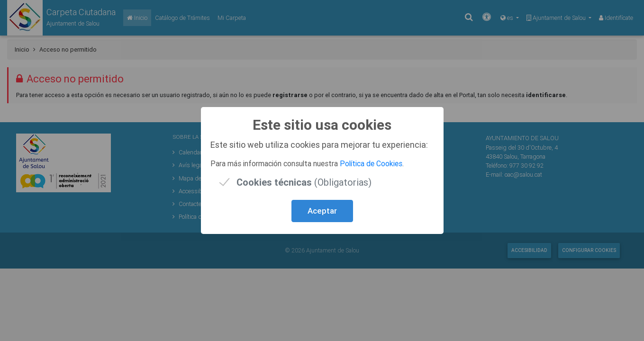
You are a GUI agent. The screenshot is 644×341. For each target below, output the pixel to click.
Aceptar (322, 211)
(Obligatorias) (304, 182)
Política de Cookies (371, 163)
